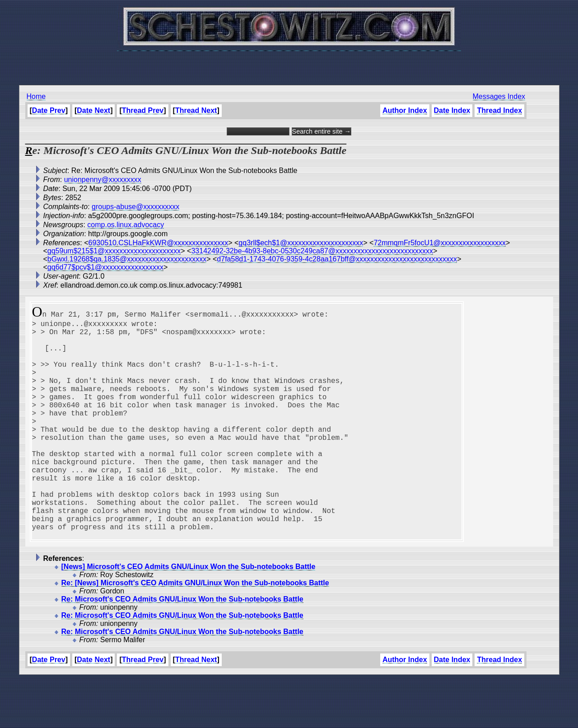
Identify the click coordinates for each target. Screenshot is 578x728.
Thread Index (499, 110)
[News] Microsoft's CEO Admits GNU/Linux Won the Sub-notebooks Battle (189, 615)
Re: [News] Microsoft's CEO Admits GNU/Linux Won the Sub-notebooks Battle (195, 632)
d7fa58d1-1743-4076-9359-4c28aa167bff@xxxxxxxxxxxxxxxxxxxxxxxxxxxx (337, 259)
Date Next (93, 110)
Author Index (405, 110)
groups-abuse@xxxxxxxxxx (135, 207)
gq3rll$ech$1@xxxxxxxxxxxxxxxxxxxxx (301, 243)
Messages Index (499, 96)
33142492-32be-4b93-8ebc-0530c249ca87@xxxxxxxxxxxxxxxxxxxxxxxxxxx (312, 251)
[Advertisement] (289, 63)
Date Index (452, 110)
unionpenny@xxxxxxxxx (103, 180)
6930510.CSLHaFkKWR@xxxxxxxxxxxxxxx (158, 243)
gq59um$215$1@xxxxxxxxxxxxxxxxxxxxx (114, 251)
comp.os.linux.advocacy (126, 225)
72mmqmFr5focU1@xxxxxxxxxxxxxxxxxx (440, 243)
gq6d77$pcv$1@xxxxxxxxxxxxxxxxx (105, 267)
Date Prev (49, 110)
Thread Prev (143, 110)
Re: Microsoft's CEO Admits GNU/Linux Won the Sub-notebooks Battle (182, 648)
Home (36, 96)
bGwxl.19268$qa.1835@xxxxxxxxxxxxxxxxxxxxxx (127, 259)
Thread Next (196, 110)
